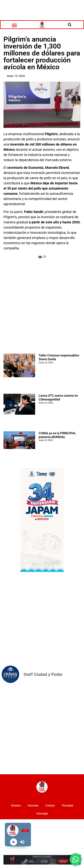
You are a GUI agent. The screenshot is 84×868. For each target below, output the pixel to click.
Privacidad (67, 806)
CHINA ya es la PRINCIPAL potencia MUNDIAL (57, 435)
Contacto (50, 806)
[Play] (13, 842)
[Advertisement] (42, 10)
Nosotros (16, 806)
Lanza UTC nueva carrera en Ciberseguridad (58, 397)
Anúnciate (33, 806)
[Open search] (70, 24)
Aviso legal (42, 814)
